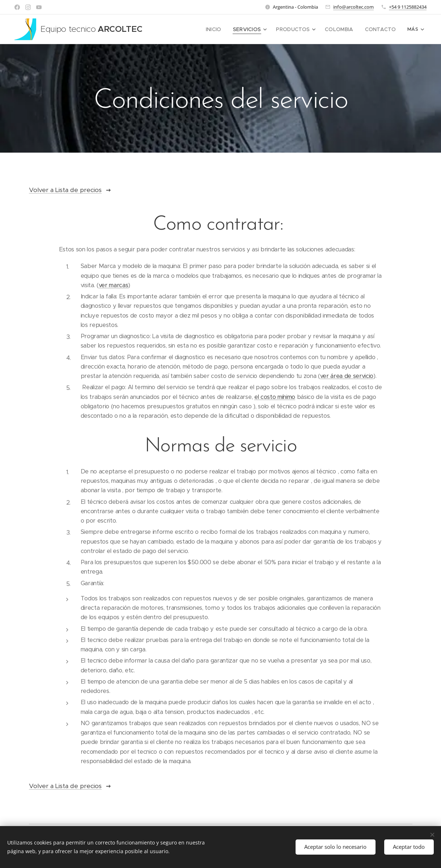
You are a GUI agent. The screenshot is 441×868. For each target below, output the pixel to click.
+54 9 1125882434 (408, 7)
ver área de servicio (346, 376)
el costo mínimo (274, 397)
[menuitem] (210, 29)
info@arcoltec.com (353, 7)
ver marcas (113, 285)
